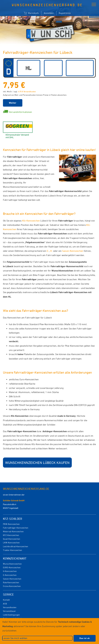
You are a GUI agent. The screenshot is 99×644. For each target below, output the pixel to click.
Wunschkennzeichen (12, 564)
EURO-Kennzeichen (12, 567)
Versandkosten (10, 607)
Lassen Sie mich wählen (15, 638)
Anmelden (49, 13)
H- (51, 251)
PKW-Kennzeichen (11, 524)
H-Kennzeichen (10, 571)
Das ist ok (85, 638)
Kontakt (6, 600)
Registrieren (65, 13)
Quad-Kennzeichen (12, 539)
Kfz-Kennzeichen (31, 221)
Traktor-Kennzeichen (13, 550)
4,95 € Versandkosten (27, 91)
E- (48, 251)
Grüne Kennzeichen (12, 586)
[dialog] (50, 631)
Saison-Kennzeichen (73, 251)
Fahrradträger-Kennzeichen (16, 528)
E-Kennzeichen (10, 575)
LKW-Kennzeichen (11, 543)
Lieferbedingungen (11, 615)
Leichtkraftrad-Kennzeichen (16, 546)
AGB (5, 604)
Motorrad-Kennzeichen (13, 531)
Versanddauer (9, 611)
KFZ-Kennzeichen (11, 535)
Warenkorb (31, 13)
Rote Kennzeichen (11, 582)
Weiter (13, 103)
